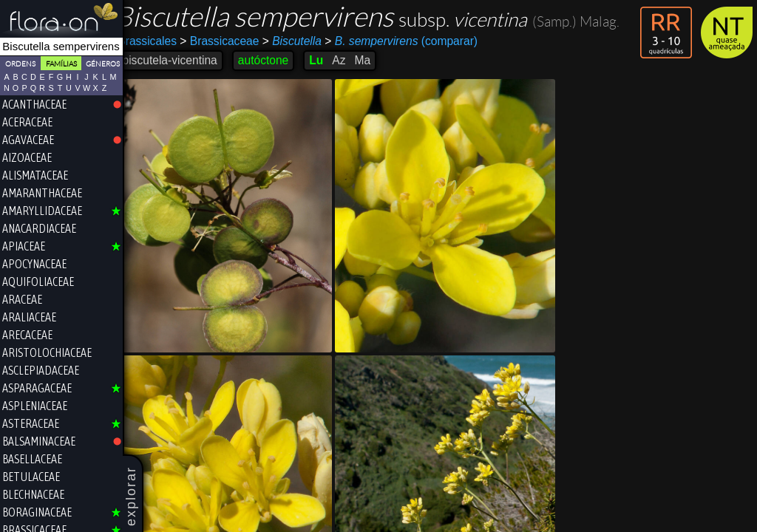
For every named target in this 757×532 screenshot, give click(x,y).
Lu (329, 60)
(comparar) (414, 41)
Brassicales (160, 41)
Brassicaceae (232, 41)
